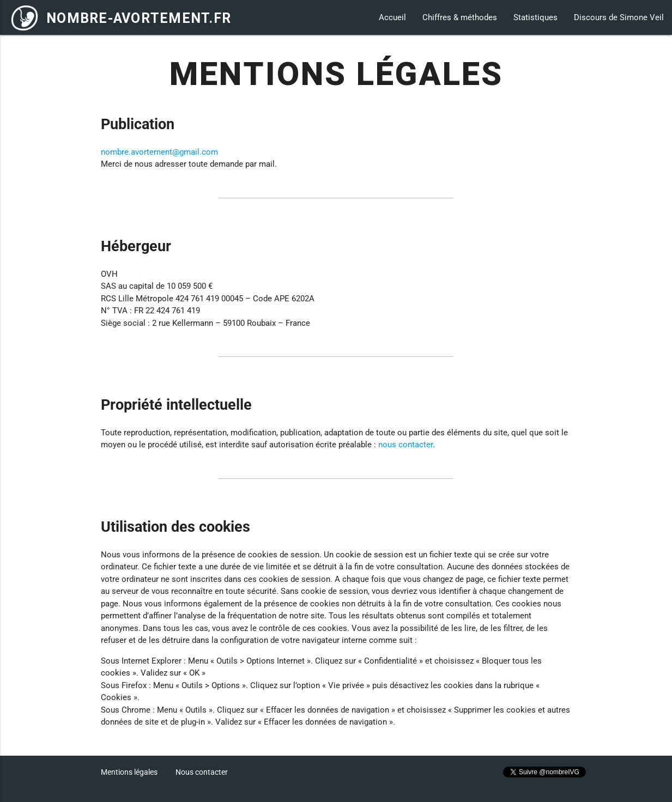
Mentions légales (129, 772)
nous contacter (405, 445)
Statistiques (535, 17)
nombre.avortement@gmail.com (159, 152)
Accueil (392, 17)
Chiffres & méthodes (460, 17)
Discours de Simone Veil (619, 17)
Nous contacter (202, 772)
